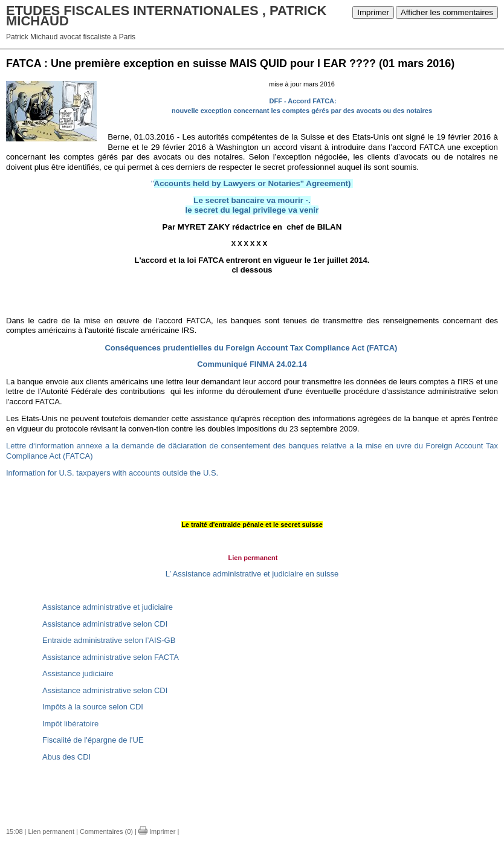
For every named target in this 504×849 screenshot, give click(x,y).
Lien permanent (51, 831)
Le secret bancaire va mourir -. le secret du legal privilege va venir (252, 205)
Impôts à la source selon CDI (93, 707)
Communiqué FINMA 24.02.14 (252, 364)
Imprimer (373, 12)
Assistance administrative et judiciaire (108, 607)
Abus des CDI (66, 757)
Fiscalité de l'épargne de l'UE (93, 740)
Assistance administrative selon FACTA (111, 657)
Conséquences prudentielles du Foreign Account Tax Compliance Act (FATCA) (251, 348)
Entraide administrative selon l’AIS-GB (109, 640)
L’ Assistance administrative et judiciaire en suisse (252, 574)
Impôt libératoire (70, 724)
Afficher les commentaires (447, 12)
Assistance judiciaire (78, 673)
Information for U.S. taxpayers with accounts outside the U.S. (112, 473)
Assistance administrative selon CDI (105, 624)
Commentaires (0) (106, 831)
